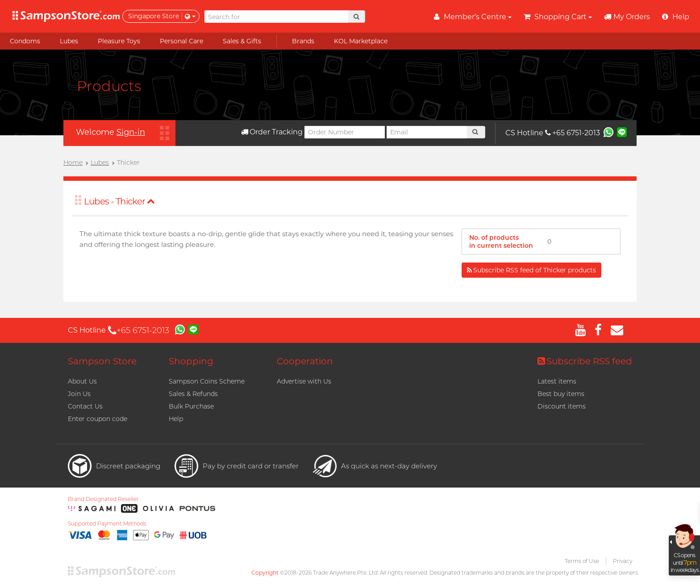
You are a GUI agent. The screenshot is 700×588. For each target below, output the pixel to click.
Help (176, 419)
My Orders (627, 17)
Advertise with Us (304, 381)
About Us (82, 381)
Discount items (562, 406)
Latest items (557, 381)
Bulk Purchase (191, 406)
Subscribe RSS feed (585, 361)
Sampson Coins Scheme (207, 381)
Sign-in (131, 132)
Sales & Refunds (193, 394)
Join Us (79, 394)
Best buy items (561, 394)
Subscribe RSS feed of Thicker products (531, 270)
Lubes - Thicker (119, 201)
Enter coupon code (98, 419)
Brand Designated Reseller (103, 499)
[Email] (427, 132)
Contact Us (85, 406)
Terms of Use (582, 561)
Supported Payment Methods (107, 524)
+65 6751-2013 (573, 133)
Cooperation (305, 361)
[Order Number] (345, 132)
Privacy (623, 561)
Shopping (191, 361)
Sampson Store (102, 361)
